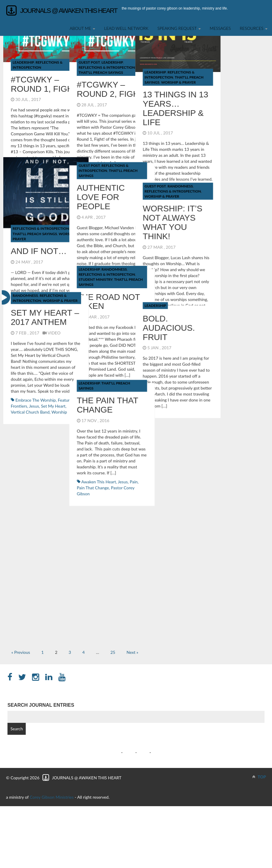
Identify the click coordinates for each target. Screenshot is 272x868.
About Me (82, 28)
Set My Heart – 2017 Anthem (45, 160)
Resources (254, 28)
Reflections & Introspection (97, 96)
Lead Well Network (126, 28)
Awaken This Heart (61, 274)
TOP (259, 777)
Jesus (85, 274)
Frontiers (19, 248)
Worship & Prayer (86, 101)
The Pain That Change (70, 198)
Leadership (23, 62)
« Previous (21, 652)
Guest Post (52, 62)
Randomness (105, 91)
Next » (132, 652)
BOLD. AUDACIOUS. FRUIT (93, 165)
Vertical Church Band (30, 254)
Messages (220, 28)
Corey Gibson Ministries (52, 797)
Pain (96, 274)
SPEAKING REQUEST (179, 28)
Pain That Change (55, 280)
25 (113, 652)
